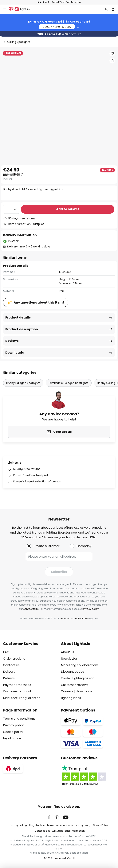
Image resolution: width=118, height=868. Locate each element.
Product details (18, 317)
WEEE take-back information (68, 831)
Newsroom (84, 691)
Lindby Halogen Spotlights (23, 383)
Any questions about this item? (39, 303)
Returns (9, 678)
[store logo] (22, 9)
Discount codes (72, 672)
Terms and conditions (19, 719)
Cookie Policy (100, 825)
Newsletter (69, 659)
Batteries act (42, 831)
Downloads (15, 353)
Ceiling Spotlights (19, 42)
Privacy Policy (83, 825)
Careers (67, 691)
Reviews (12, 341)
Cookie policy (13, 732)
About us (67, 652)
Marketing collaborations (80, 665)
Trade (65, 678)
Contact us (11, 665)
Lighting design (83, 678)
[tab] (30, 671)
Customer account (17, 691)
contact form (31, 609)
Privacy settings (19, 825)
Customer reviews (75, 685)
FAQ (6, 652)
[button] (112, 54)
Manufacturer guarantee (22, 698)
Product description (22, 329)
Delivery (9, 672)
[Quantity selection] (11, 209)
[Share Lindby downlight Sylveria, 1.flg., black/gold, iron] (112, 61)
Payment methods (17, 685)
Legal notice (12, 738)
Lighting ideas (71, 698)
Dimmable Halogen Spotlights (69, 383)
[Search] (107, 9)
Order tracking (14, 659)
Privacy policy (13, 725)
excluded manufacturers (74, 619)
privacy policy (91, 609)
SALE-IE (57, 27)
